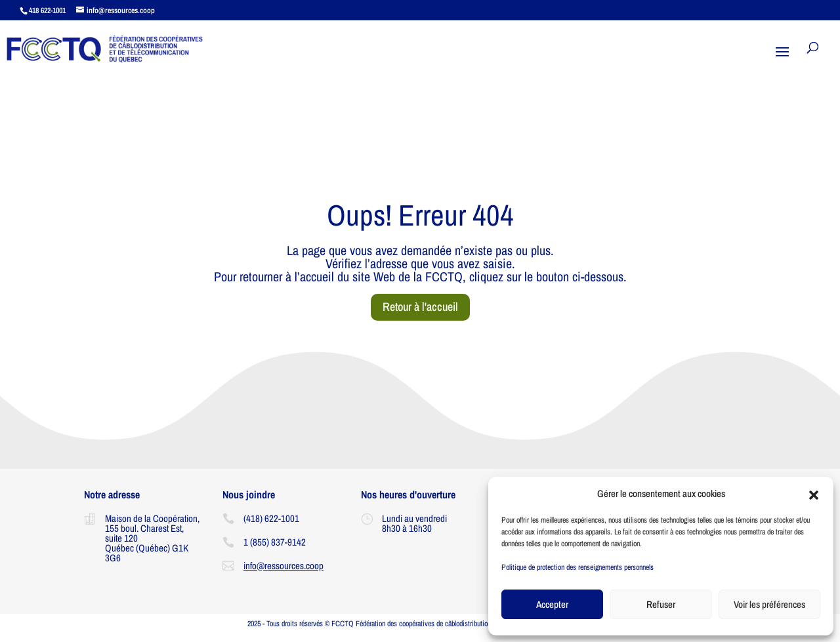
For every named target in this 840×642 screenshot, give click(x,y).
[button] (814, 494)
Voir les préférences (769, 604)
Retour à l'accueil (420, 307)
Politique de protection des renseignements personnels (577, 567)
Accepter (552, 604)
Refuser (661, 604)
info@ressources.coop (283, 566)
